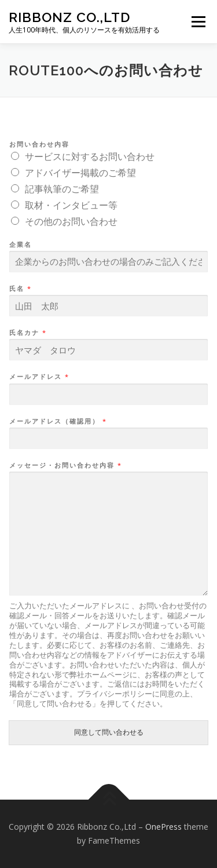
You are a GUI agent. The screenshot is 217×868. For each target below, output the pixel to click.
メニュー (198, 22)
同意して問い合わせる (109, 732)
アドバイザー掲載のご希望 (80, 173)
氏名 (20, 289)
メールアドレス (39, 377)
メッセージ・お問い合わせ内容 (65, 465)
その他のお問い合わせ (71, 221)
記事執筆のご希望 (62, 189)
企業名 (21, 245)
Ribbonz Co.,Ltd (69, 17)
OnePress (163, 827)
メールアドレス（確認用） (58, 421)
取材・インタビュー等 (71, 205)
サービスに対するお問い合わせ (90, 156)
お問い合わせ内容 (39, 144)
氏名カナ (27, 333)
